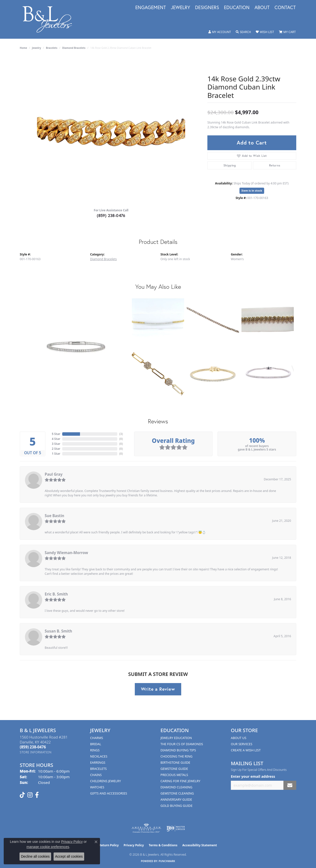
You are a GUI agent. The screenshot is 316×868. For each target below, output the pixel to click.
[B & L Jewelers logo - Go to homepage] (50, 19)
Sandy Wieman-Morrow (66, 553)
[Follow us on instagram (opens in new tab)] (30, 795)
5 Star (56, 434)
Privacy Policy (134, 845)
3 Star (56, 444)
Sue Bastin (54, 516)
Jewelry (180, 8)
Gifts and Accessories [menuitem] (109, 793)
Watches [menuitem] (97, 787)
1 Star (56, 454)
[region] (111, 130)
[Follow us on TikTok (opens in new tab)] (22, 795)
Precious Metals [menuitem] (174, 775)
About (262, 8)
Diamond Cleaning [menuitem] (176, 787)
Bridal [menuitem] (96, 744)
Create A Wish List (246, 750)
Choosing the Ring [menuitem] (177, 756)
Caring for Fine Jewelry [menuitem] (180, 781)
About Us (239, 738)
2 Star (56, 449)
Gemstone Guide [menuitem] (174, 769)
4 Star (56, 439)
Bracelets (52, 48)
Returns (275, 165)
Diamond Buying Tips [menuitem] (178, 750)
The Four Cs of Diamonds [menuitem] (182, 744)
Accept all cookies (69, 856)
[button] (220, 32)
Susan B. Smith (58, 631)
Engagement (151, 8)
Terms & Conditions (163, 845)
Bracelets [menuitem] (98, 769)
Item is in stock (252, 190)
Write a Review (158, 689)
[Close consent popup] (96, 842)
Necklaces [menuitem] (99, 756)
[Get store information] (36, 752)
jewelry (36, 48)
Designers (207, 8)
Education (237, 8)
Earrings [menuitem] (98, 762)
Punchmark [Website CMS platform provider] (167, 861)
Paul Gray (54, 474)
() (121, 434)
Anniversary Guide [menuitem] (176, 799)
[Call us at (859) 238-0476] (33, 747)
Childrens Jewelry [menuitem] (106, 781)
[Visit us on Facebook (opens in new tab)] (37, 795)
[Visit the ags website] (146, 828)
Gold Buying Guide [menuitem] (177, 806)
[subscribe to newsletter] (290, 785)
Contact (285, 8)
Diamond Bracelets (74, 48)
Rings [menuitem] (95, 750)
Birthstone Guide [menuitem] (175, 762)
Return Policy (109, 845)
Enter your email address (253, 776)
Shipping (230, 165)
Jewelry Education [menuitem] (176, 738)
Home (23, 48)
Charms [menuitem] (97, 738)
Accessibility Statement (199, 845)
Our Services (242, 744)
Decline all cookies (35, 856)
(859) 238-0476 (111, 215)
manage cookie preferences (48, 847)
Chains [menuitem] (96, 775)
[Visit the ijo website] (176, 828)
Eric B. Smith (56, 594)
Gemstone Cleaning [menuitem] (177, 793)
